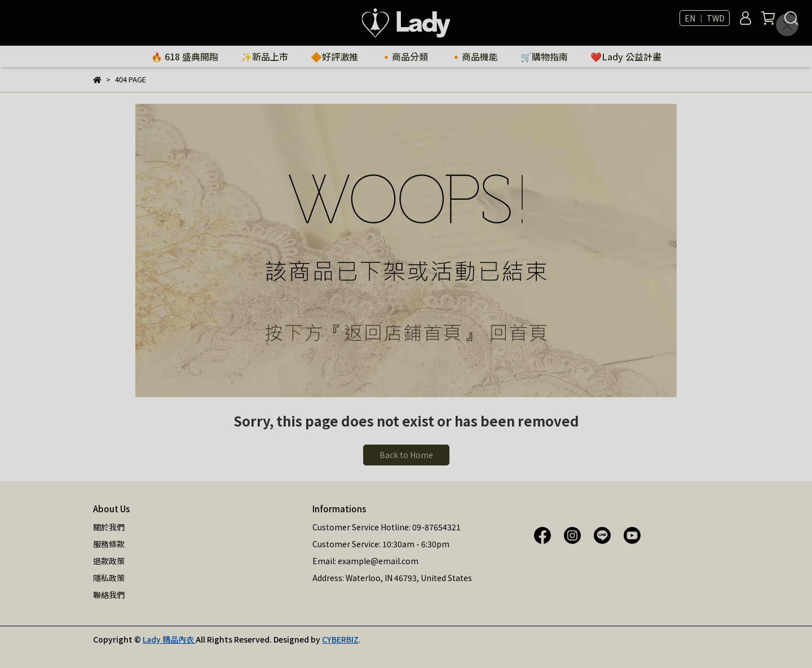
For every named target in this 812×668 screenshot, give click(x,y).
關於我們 (109, 527)
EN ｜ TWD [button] (705, 18)
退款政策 (109, 561)
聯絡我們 (109, 595)
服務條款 (109, 544)
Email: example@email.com (365, 561)
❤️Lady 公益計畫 (626, 56)
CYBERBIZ (340, 639)
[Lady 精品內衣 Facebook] (542, 534)
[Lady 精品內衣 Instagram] (572, 534)
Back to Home (406, 455)
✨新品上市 (264, 56)
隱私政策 (109, 578)
